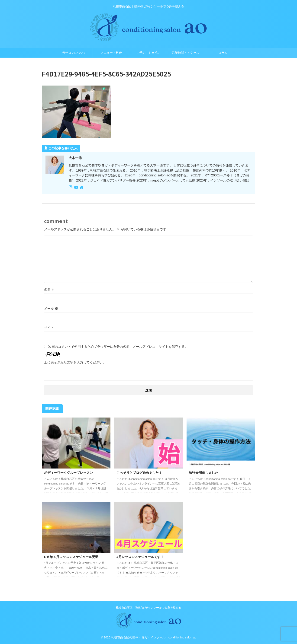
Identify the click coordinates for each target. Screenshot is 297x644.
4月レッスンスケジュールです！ (140, 557)
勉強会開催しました (203, 473)
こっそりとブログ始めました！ (139, 473)
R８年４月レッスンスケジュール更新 (71, 557)
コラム (223, 53)
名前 (49, 290)
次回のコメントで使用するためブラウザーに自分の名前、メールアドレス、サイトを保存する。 (118, 347)
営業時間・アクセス (186, 53)
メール (51, 309)
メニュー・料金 (111, 53)
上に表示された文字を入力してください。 (75, 362)
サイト (49, 328)
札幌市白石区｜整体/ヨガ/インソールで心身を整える (149, 608)
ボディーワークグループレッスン (68, 473)
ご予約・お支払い (148, 53)
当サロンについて (74, 53)
